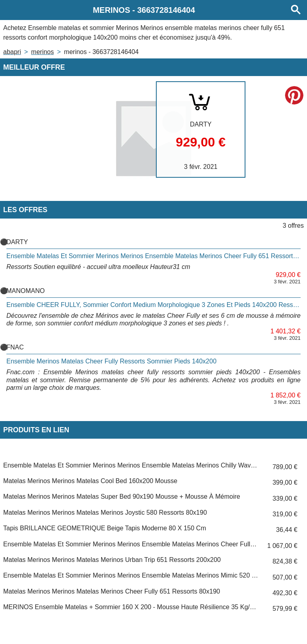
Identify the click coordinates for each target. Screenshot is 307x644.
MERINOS (43, 52)
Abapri (12, 52)
